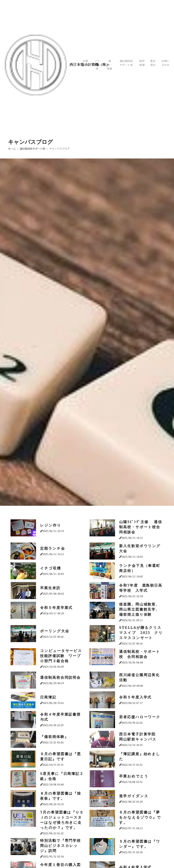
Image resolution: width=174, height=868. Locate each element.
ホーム (12, 149)
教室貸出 (153, 63)
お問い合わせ (166, 63)
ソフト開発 (97, 65)
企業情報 (85, 63)
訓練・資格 (110, 65)
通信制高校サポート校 (126, 63)
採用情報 (142, 63)
